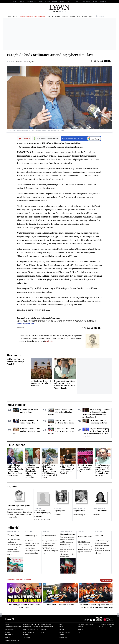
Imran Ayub (10, 62)
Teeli (79, 632)
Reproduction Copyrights (32, 627)
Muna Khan (58, 515)
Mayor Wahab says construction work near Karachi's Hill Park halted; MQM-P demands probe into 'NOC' (102, 470)
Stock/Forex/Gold (47, 627)
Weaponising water (85, 536)
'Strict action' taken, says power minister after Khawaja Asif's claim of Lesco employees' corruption (32, 471)
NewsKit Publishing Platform (107, 627)
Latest (15, 16)
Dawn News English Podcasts (19, 580)
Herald (47, 1)
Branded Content (29, 632)
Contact (7, 624)
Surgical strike (79, 511)
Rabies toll (99, 536)
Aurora (54, 1)
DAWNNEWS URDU (31, 1)
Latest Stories (16, 445)
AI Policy (7, 632)
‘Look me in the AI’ (100, 511)
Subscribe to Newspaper (31, 624)
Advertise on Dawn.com (31, 630)
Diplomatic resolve (67, 534)
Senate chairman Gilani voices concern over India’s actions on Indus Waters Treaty (65, 384)
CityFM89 (62, 1)
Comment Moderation (12, 640)
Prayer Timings (46, 624)
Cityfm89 (81, 627)
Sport (91, 16)
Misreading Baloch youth (19, 505)
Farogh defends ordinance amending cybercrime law (50, 55)
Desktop (44, 632)
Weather (44, 630)
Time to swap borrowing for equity (43, 512)
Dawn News (63, 638)
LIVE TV (22, 1)
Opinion (57, 16)
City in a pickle (60, 511)
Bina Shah (96, 515)
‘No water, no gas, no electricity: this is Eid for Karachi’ (61, 423)
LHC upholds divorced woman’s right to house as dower (41, 383)
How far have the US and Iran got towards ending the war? (61, 431)
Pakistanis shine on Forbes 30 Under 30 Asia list (16, 362)
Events (77, 1)
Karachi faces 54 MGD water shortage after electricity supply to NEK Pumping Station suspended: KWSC (50, 471)
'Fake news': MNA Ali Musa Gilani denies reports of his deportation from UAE (67, 469)
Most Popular (17, 405)
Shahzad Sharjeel (79, 515)
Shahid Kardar (45, 520)
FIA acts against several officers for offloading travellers (61, 412)
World (85, 16)
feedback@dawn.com (26, 324)
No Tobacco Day (49, 536)
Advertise (70, 1)
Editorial (13, 528)
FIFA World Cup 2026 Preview (60, 605)
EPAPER (15, 1)
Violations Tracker (26, 16)
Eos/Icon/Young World (85, 624)
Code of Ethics (10, 630)
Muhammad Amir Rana (15, 510)
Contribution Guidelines (13, 627)
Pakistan (50, 16)
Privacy (7, 638)
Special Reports (65, 632)
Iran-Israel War (40, 16)
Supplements (86, 1)
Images (41, 1)
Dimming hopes (31, 536)
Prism (79, 16)
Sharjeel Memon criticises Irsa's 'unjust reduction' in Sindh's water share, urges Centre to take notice (15, 470)
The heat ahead (13, 535)
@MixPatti (49, 341)
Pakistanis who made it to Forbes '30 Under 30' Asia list (27, 431)
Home (10, 16)
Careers (94, 1)
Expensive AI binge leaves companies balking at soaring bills (85, 468)
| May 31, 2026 (59, 11)
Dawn (61, 624)
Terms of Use (9, 635)
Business (65, 16)
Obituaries (102, 1)
